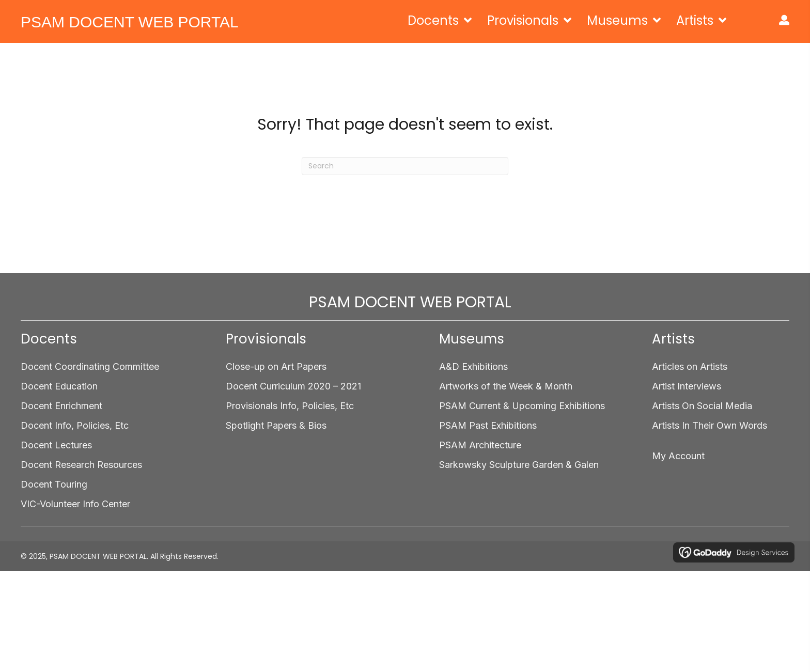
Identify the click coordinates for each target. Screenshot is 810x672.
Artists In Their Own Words (710, 425)
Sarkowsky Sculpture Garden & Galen (519, 465)
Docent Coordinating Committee (90, 366)
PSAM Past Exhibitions (488, 425)
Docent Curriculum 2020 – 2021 (293, 386)
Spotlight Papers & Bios (276, 425)
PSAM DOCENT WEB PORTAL (130, 22)
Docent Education (59, 386)
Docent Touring (54, 484)
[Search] (405, 166)
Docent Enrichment (61, 406)
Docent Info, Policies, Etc (75, 425)
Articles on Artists (690, 366)
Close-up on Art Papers (276, 366)
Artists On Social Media (702, 406)
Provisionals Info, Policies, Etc (290, 406)
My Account (678, 456)
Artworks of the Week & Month (506, 386)
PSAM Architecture (480, 445)
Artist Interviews (687, 386)
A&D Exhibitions (473, 366)
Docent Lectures (56, 445)
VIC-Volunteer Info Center (75, 504)
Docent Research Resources (81, 465)
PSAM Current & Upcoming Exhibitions (522, 406)
